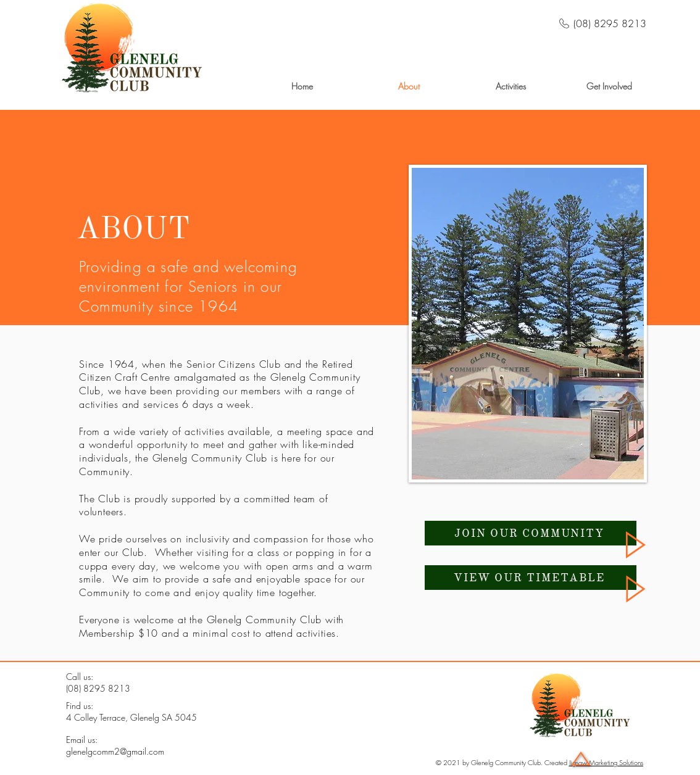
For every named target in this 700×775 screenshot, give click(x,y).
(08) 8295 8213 (98, 688)
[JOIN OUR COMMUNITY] (531, 533)
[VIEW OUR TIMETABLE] (531, 578)
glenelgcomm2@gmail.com (115, 751)
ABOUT (133, 228)
